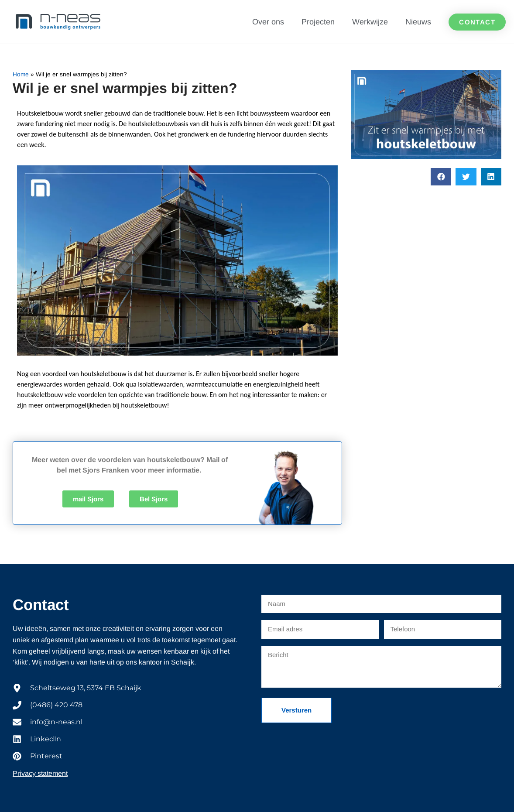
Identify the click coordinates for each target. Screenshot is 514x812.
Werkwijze (370, 22)
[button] (441, 177)
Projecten (318, 22)
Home (21, 74)
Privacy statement (40, 773)
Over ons (268, 22)
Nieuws (418, 22)
